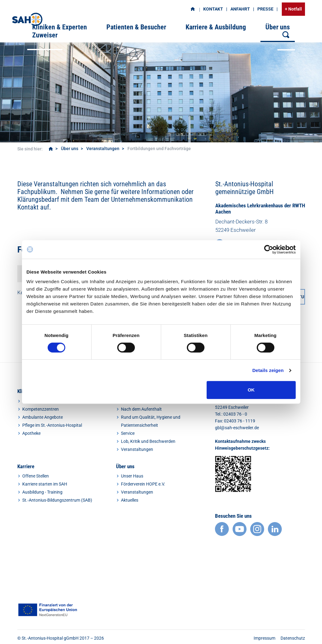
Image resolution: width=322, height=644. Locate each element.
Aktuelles (130, 500)
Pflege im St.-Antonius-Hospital (52, 425)
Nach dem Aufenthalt (141, 409)
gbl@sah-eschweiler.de (237, 428)
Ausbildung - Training (42, 492)
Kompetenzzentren (41, 409)
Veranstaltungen (103, 149)
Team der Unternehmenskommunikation (139, 199)
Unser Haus (132, 476)
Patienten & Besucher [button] (136, 27)
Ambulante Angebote (43, 417)
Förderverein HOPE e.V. (143, 484)
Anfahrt (240, 9)
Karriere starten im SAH (45, 484)
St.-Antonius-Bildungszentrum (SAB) (57, 500)
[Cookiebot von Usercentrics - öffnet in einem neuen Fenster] (269, 249)
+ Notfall (293, 9)
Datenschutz (293, 638)
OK (251, 390)
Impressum (264, 638)
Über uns (70, 149)
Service (128, 433)
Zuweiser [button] (45, 35)
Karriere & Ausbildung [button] (216, 27)
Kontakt (213, 9)
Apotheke (31, 433)
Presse (265, 9)
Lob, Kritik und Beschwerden (148, 441)
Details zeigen (268, 370)
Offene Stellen (36, 476)
